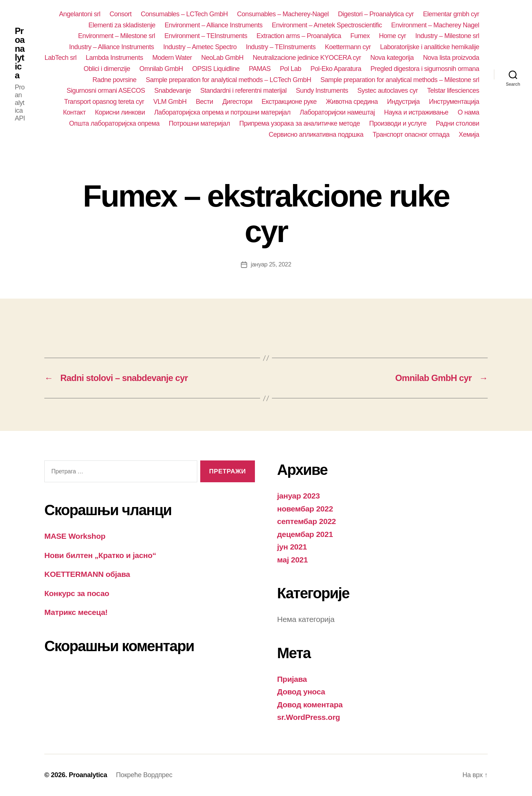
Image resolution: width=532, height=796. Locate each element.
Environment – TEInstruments (206, 36)
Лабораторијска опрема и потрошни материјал (222, 112)
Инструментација (454, 102)
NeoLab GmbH (223, 58)
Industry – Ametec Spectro (200, 47)
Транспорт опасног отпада (411, 135)
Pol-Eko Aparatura (336, 69)
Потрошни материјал (199, 123)
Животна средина (352, 102)
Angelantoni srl (80, 14)
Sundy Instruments (322, 91)
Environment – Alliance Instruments (213, 25)
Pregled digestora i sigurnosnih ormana (425, 69)
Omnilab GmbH (161, 69)
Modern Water (172, 58)
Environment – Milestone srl (117, 36)
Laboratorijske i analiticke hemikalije (430, 47)
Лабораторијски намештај (337, 112)
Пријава (292, 679)
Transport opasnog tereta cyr (104, 102)
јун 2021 (292, 547)
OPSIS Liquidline (216, 69)
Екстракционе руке (289, 102)
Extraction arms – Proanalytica (299, 36)
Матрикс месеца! (76, 612)
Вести (204, 102)
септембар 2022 (306, 521)
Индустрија (403, 102)
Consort (120, 14)
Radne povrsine (114, 80)
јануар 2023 (299, 496)
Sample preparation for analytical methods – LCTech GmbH (228, 80)
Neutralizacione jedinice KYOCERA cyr (307, 58)
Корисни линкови (120, 112)
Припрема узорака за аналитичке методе (300, 123)
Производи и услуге (398, 123)
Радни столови (458, 123)
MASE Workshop (75, 536)
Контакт (74, 112)
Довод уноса (301, 692)
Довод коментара (310, 705)
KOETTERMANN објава (87, 574)
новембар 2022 (305, 509)
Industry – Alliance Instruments (112, 47)
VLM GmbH (170, 102)
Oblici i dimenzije (107, 69)
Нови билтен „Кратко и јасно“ (100, 555)
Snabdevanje (173, 91)
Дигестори (237, 102)
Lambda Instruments (114, 58)
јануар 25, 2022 (271, 264)
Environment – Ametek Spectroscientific (327, 25)
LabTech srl (60, 58)
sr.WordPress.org (308, 717)
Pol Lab (291, 69)
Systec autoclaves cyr (388, 91)
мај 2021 (292, 560)
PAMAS (260, 69)
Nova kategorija (392, 58)
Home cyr (393, 36)
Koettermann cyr (348, 47)
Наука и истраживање (416, 112)
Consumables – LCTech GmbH (184, 14)
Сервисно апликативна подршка (316, 135)
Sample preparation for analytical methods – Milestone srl (400, 80)
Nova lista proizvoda (451, 58)
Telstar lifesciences (453, 91)
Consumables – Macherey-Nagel (283, 14)
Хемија (469, 135)
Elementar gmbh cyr (451, 14)
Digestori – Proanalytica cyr (376, 14)
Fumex (360, 36)
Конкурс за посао (77, 593)
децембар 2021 (305, 534)
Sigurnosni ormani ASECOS (106, 91)
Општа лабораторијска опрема (114, 123)
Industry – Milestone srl (447, 36)
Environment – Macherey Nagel (435, 25)
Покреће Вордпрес (144, 775)
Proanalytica (20, 53)
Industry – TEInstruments (281, 47)
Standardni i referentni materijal (243, 91)
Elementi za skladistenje (122, 25)
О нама (468, 112)
